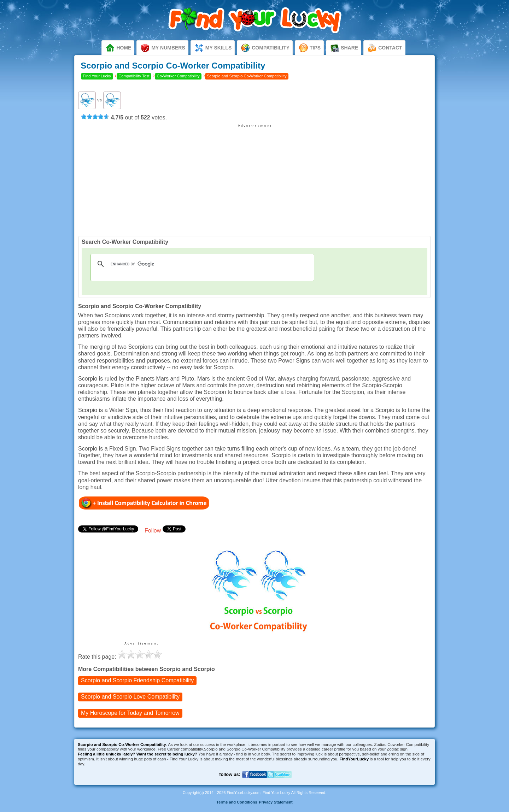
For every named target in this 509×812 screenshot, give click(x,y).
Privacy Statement (276, 802)
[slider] (95, 117)
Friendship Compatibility (137, 681)
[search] (201, 264)
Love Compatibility (130, 697)
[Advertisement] (255, 177)
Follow (153, 531)
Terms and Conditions (237, 802)
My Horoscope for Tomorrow (130, 713)
